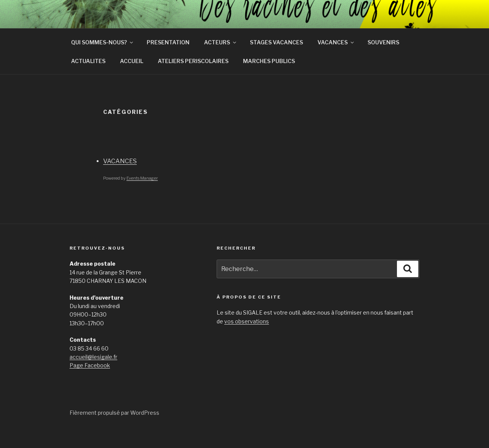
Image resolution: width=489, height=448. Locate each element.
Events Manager (142, 196)
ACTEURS (221, 60)
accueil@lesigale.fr (93, 374)
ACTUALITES (88, 79)
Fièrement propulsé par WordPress (114, 430)
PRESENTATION (168, 60)
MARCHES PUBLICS (269, 79)
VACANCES (336, 60)
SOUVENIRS (383, 60)
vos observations (247, 339)
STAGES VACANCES (276, 60)
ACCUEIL (132, 79)
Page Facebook (90, 383)
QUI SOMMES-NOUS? (103, 60)
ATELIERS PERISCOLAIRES (193, 79)
